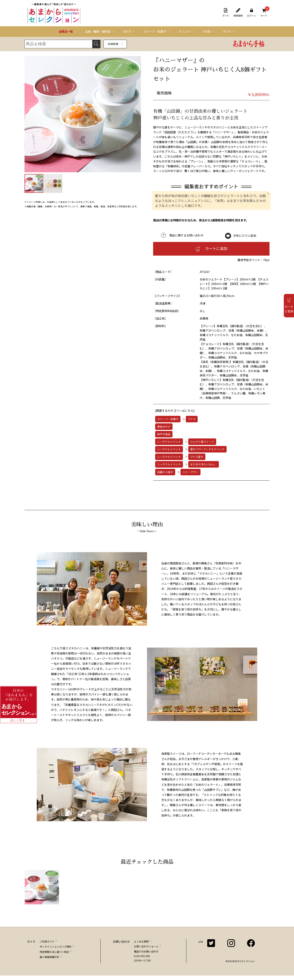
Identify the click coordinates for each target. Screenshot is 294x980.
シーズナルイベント (169, 442)
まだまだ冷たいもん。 (204, 464)
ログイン (252, 13)
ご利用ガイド (47, 941)
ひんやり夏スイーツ (202, 442)
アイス (192, 419)
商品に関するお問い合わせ (186, 235)
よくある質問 (141, 941)
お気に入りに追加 (245, 235)
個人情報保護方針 (49, 957)
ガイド (226, 13)
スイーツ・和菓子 (168, 419)
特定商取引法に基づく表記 (54, 952)
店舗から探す (165, 472)
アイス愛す (197, 457)
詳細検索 (113, 44)
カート (264, 13)
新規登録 (238, 13)
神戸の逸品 (164, 434)
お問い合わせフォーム (146, 946)
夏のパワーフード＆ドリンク (207, 449)
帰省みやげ (164, 427)
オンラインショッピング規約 (56, 946)
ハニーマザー (190, 472)
